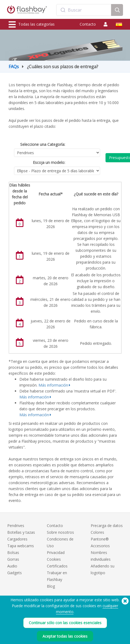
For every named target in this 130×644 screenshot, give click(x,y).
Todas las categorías (32, 25)
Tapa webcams (21, 546)
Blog (51, 586)
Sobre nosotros (60, 532)
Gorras (13, 559)
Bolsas (13, 552)
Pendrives (16, 526)
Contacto (88, 24)
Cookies (54, 559)
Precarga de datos (107, 526)
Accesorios (100, 546)
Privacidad (56, 552)
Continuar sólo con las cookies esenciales (65, 629)
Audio (12, 566)
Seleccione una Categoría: (43, 144)
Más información (53, 385)
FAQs (14, 67)
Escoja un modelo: (49, 162)
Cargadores (17, 539)
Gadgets (15, 573)
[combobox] (84, 10)
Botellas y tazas (21, 532)
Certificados (57, 566)
